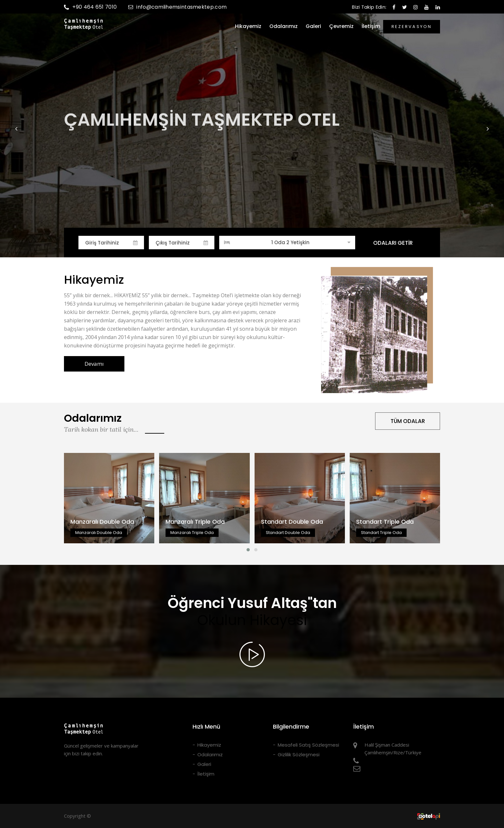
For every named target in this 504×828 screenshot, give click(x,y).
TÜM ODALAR (408, 421)
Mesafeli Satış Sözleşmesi (308, 745)
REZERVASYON (412, 27)
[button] (16, 129)
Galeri (313, 26)
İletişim (371, 26)
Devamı (94, 364)
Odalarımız (283, 26)
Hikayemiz (248, 26)
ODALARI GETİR (393, 243)
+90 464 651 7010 (90, 7)
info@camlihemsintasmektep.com (177, 7)
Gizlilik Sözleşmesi (299, 754)
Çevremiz (341, 26)
